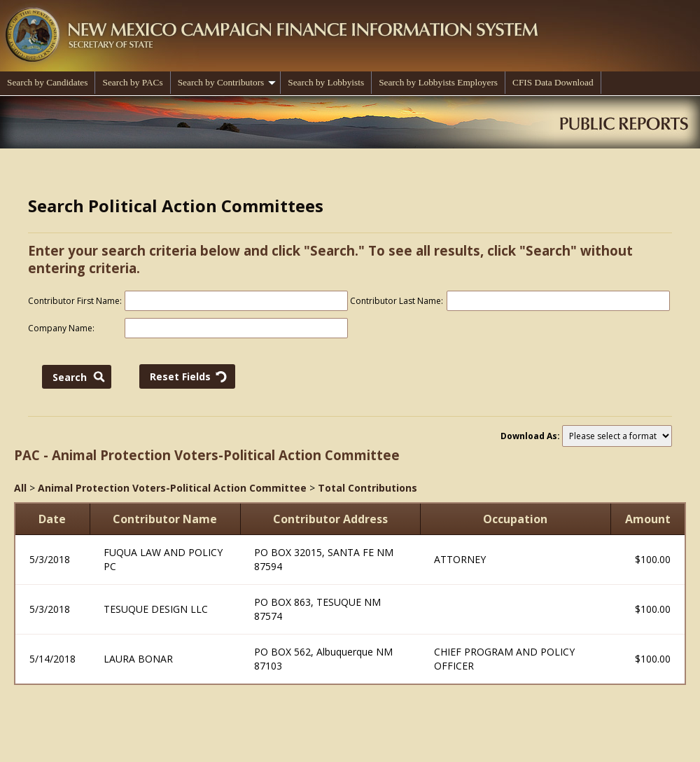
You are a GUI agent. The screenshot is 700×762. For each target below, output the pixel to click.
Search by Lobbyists (326, 82)
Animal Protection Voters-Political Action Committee (172, 488)
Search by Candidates (47, 82)
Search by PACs (132, 82)
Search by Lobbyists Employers (438, 82)
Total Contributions (367, 488)
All (20, 488)
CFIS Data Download (553, 82)
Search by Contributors (227, 82)
